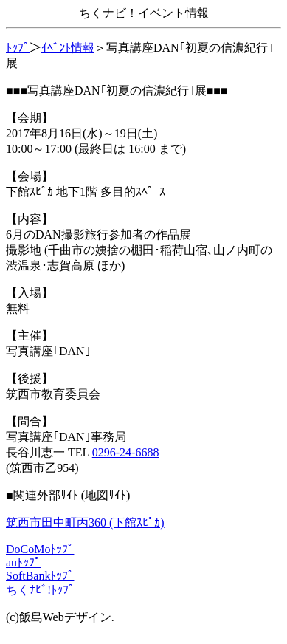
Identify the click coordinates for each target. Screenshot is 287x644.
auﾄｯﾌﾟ (23, 562)
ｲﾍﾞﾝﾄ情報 (68, 48)
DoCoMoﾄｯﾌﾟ (40, 549)
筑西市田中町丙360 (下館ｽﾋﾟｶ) (85, 523)
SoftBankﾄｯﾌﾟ (40, 576)
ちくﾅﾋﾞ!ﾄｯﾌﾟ (40, 590)
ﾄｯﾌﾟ (18, 48)
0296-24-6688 (126, 452)
